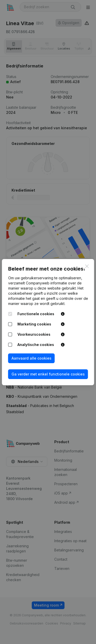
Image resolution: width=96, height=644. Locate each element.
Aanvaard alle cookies (31, 358)
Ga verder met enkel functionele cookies (48, 374)
